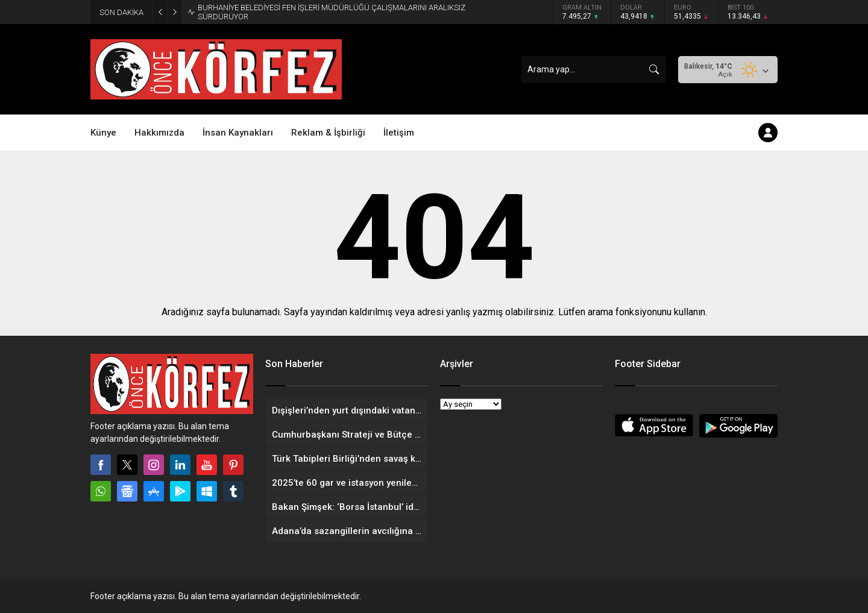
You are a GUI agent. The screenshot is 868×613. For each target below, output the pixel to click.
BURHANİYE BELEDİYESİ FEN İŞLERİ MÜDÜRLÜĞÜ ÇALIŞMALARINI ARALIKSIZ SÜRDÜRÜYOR (332, 12)
